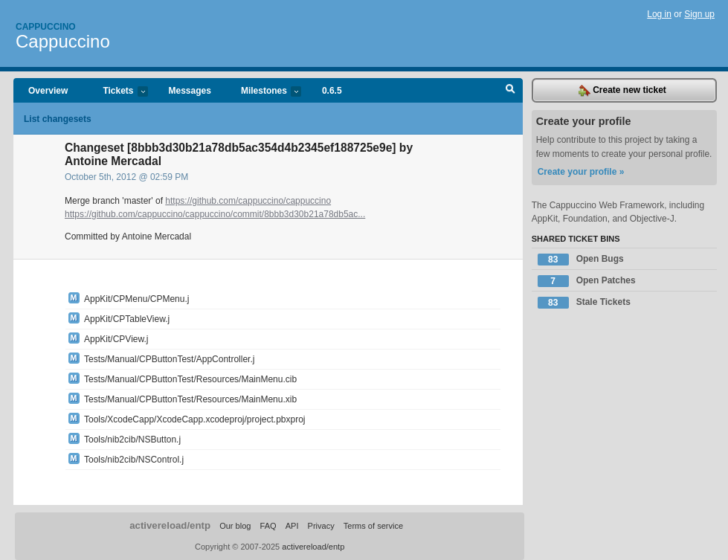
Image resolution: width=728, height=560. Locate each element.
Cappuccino (46, 27)
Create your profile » (581, 172)
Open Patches (587, 281)
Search (510, 91)
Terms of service (373, 526)
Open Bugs (581, 260)
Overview (48, 91)
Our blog (235, 526)
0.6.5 (332, 91)
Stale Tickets (584, 303)
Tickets (117, 92)
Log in (659, 14)
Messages (190, 91)
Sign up (699, 14)
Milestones (264, 92)
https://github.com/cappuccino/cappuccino (248, 201)
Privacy (321, 526)
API (292, 526)
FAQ (268, 526)
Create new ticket (622, 91)
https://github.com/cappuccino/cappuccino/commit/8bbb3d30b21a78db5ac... (215, 214)
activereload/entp (170, 525)
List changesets (58, 119)
